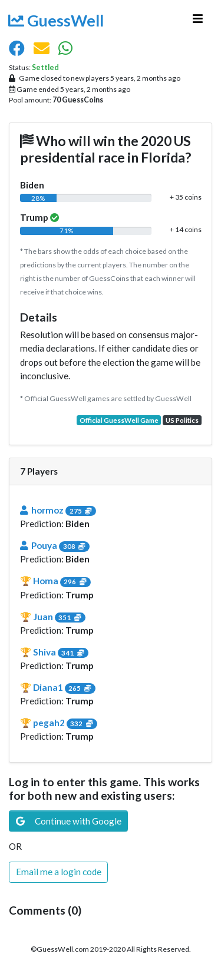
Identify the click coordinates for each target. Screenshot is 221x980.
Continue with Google (69, 821)
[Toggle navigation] (197, 22)
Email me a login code (59, 872)
